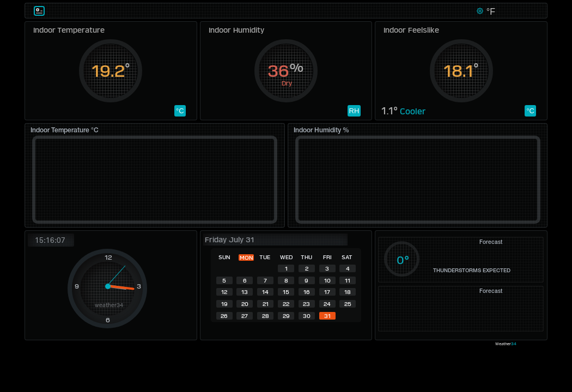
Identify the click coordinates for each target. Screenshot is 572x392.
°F (489, 12)
